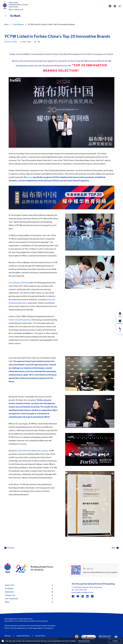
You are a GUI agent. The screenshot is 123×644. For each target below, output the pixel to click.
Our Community (29, 599)
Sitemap (7, 636)
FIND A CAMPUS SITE (16, 10)
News (29, 602)
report (30, 177)
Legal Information (23, 636)
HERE (10, 621)
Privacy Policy (40, 636)
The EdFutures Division (18, 283)
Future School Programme (20, 320)
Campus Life (29, 595)
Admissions (29, 592)
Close (115, 641)
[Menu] (120, 6)
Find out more (84, 641)
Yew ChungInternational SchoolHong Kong (18, 5)
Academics (29, 589)
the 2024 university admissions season (31, 451)
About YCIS (29, 585)
